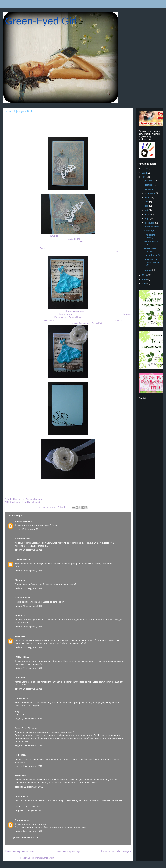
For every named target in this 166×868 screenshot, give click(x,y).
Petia (18, 636)
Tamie (18, 776)
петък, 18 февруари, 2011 (28, 529)
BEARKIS (20, 598)
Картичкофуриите (75, 311)
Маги (18, 580)
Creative (19, 820)
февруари (150, 223)
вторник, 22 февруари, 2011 (29, 787)
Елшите (54, 236)
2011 (145, 177)
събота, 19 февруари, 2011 (28, 550)
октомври (150, 189)
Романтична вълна (150, 250)
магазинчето (74, 239)
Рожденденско (151, 226)
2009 (145, 279)
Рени (18, 616)
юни (147, 206)
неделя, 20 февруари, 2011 (29, 719)
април (148, 214)
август (148, 198)
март (147, 218)
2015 (145, 169)
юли (147, 202)
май (147, 210)
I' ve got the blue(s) (149, 236)
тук (82, 242)
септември (150, 193)
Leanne (19, 796)
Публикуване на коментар (25, 838)
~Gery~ (19, 657)
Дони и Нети (75, 317)
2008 (145, 284)
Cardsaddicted (49, 320)
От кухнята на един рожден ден (152, 262)
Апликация (149, 231)
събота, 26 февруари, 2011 (28, 831)
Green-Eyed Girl (41, 21)
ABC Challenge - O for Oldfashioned (22, 502)
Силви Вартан (66, 314)
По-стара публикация (116, 851)
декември (150, 181)
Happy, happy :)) (152, 255)
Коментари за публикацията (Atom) (38, 858)
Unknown (20, 521)
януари (148, 270)
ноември (149, 185)
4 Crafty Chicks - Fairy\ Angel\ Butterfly (23, 499)
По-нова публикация (19, 851)
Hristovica (20, 539)
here (117, 251)
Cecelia (19, 698)
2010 (145, 275)
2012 (145, 173)
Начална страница (67, 851)
